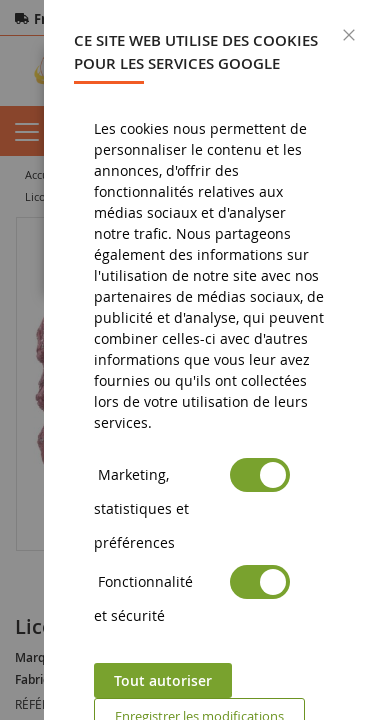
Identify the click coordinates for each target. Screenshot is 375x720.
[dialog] (209, 360)
